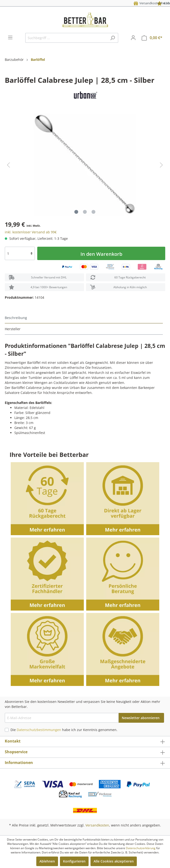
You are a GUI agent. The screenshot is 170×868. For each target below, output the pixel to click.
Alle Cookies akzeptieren (114, 861)
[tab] (84, 318)
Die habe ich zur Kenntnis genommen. (64, 730)
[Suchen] (113, 38)
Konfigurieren (74, 861)
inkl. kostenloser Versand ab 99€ (31, 232)
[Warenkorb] (152, 38)
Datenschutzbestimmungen (39, 730)
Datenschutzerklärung (141, 848)
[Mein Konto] (133, 38)
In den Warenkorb (101, 254)
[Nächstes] (161, 165)
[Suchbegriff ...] (66, 38)
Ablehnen (47, 861)
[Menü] (10, 37)
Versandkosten (97, 825)
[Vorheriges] (8, 165)
